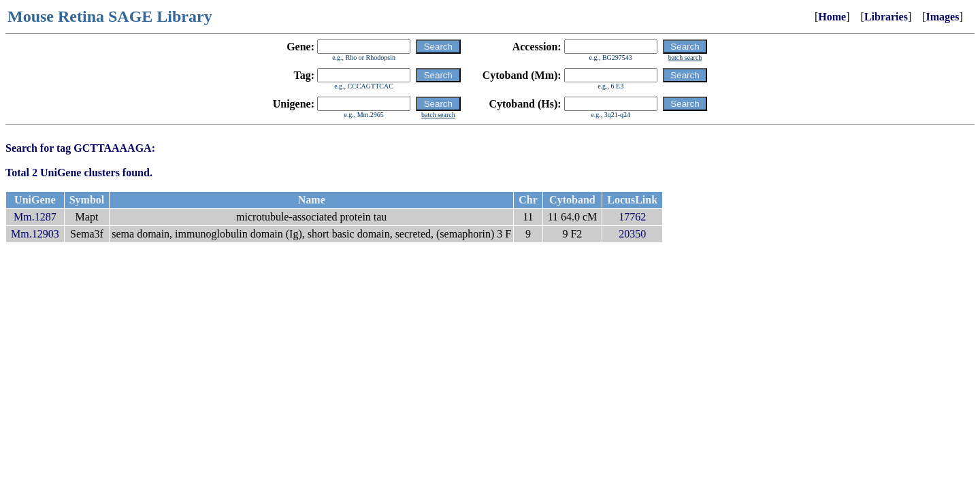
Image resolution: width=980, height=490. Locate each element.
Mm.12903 (35, 234)
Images (943, 17)
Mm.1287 (35, 217)
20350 (632, 234)
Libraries (886, 17)
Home (832, 17)
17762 (632, 217)
